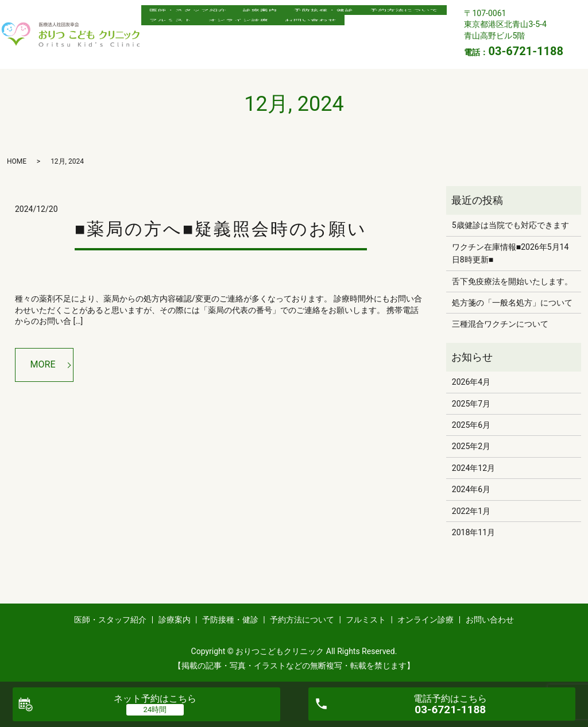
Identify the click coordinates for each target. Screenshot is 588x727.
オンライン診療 (344, 34)
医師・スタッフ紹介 (192, 16)
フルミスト (268, 34)
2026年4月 (471, 382)
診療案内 (272, 16)
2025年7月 (471, 404)
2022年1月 (471, 511)
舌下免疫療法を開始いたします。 (512, 281)
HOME (17, 161)
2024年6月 (471, 489)
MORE (43, 364)
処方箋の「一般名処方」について (512, 303)
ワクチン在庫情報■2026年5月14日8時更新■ (510, 253)
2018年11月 (473, 532)
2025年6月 (471, 425)
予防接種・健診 (344, 16)
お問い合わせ (179, 52)
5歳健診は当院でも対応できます (510, 225)
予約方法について (188, 34)
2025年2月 (471, 446)
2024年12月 (473, 468)
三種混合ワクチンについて (500, 324)
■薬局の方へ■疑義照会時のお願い (221, 229)
